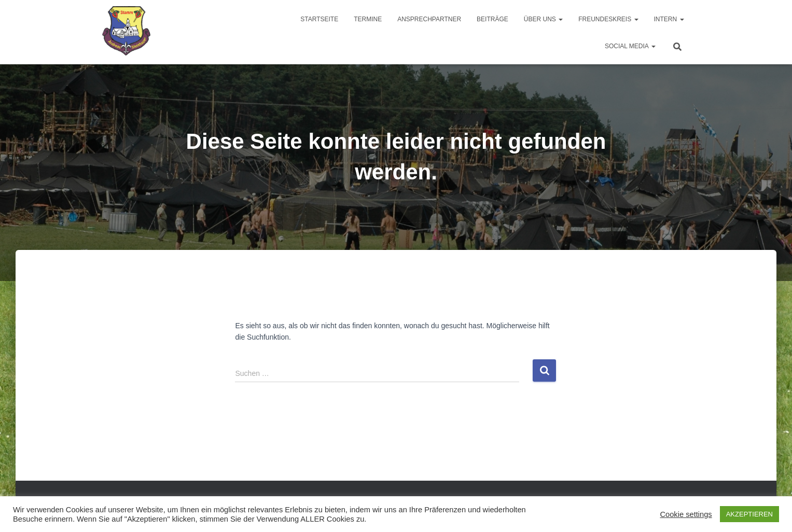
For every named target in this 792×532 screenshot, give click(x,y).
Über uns (543, 19)
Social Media (630, 46)
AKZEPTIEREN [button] (749, 514)
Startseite (319, 19)
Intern (669, 19)
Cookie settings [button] (686, 514)
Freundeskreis (608, 19)
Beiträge (492, 19)
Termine (368, 19)
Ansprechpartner (429, 19)
